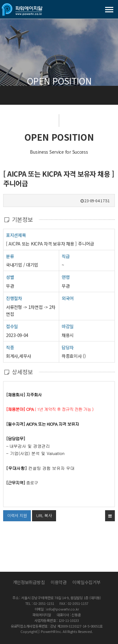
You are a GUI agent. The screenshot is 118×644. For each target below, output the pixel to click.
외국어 (68, 298)
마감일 (68, 326)
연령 (66, 277)
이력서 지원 (15, 514)
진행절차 (14, 298)
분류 (10, 256)
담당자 (68, 347)
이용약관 (59, 582)
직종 (10, 347)
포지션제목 (16, 235)
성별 (10, 277)
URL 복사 (44, 515)
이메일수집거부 (86, 582)
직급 (66, 256)
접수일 (12, 326)
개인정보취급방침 (29, 582)
